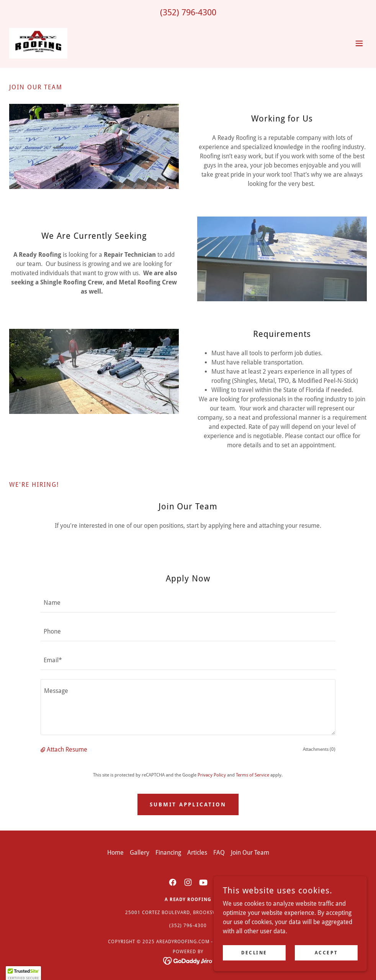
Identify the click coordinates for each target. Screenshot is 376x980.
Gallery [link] (140, 853)
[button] (359, 43)
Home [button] (115, 853)
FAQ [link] (219, 853)
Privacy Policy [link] (212, 775)
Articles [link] (197, 853)
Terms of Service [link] (253, 775)
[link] (38, 43)
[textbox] (188, 603)
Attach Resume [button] (67, 749)
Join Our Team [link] (250, 853)
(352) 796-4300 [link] (188, 12)
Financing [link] (168, 853)
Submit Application (188, 804)
